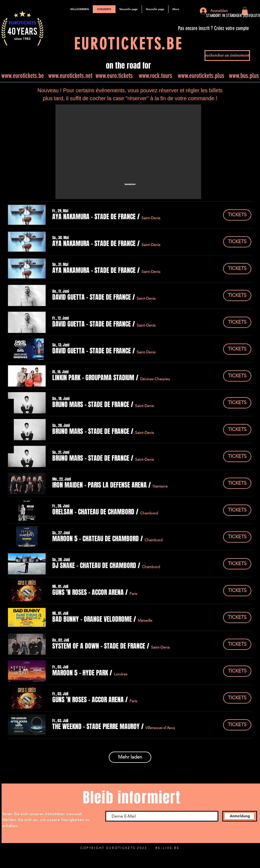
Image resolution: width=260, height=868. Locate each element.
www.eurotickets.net (70, 76)
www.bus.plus (244, 76)
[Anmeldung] (240, 816)
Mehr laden (130, 757)
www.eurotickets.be (23, 76)
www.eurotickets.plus (201, 76)
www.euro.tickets (114, 76)
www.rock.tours (155, 76)
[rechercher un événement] (227, 56)
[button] (128, 152)
